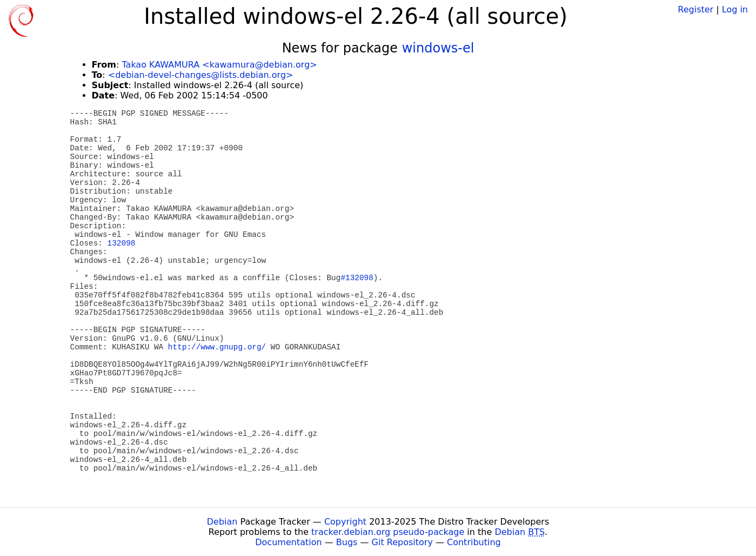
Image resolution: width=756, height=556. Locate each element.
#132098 (357, 278)
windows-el (438, 48)
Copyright (345, 522)
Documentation (288, 542)
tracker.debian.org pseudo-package (388, 532)
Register (695, 9)
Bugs (347, 542)
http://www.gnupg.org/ (217, 347)
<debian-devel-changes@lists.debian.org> (201, 75)
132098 (122, 243)
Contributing (474, 542)
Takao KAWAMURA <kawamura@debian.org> (219, 65)
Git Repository (402, 542)
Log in (735, 9)
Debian (222, 522)
